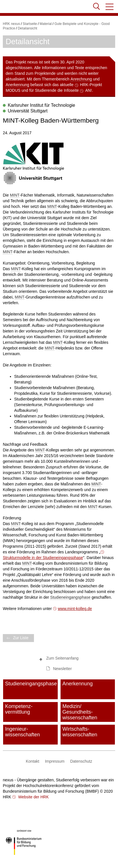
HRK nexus (11, 24)
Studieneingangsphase (70, 597)
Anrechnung (81, 79)
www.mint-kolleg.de (75, 609)
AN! (88, 90)
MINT (15, 195)
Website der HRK (33, 797)
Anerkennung (17, 85)
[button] (110, 7)
